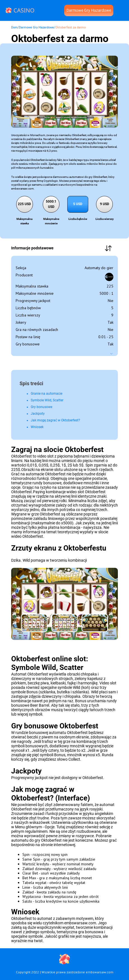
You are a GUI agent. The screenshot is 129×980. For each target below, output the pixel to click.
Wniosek (37, 427)
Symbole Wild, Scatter (47, 400)
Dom (14, 27)
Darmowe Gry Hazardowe (89, 10)
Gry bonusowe (41, 407)
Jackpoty (38, 414)
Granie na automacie (46, 394)
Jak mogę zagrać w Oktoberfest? (55, 420)
